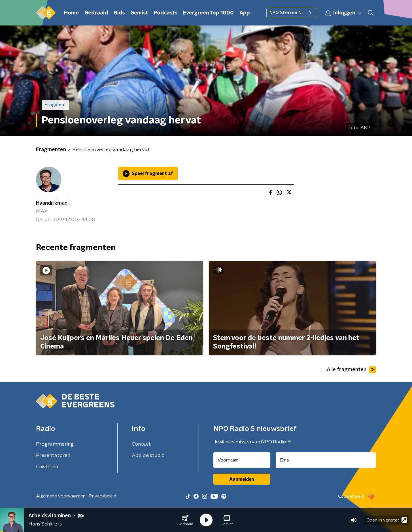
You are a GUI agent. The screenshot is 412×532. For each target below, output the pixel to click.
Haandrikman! (52, 203)
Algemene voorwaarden (61, 496)
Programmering (55, 444)
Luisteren (47, 467)
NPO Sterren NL (291, 13)
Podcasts (166, 13)
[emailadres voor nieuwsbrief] (326, 460)
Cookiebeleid (351, 496)
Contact (141, 444)
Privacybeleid (103, 496)
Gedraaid (96, 13)
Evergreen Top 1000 (208, 13)
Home (71, 13)
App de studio (148, 456)
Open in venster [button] (387, 520)
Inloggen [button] (343, 13)
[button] (185, 520)
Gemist (139, 13)
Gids (119, 13)
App (245, 13)
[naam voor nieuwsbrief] (242, 460)
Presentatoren (53, 456)
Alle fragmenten (351, 370)
